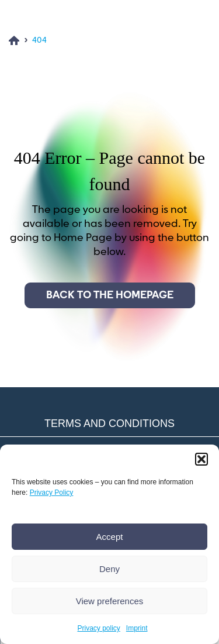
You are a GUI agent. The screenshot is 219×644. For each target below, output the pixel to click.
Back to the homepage (110, 295)
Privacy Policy (52, 493)
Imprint (137, 628)
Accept (110, 537)
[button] (201, 459)
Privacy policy (98, 628)
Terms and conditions (109, 423)
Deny (109, 569)
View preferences (110, 601)
